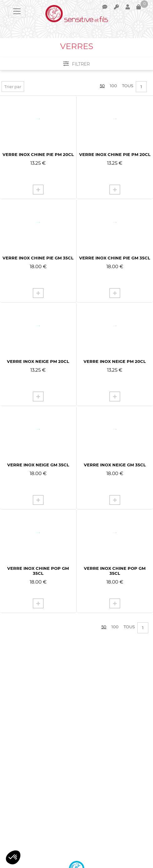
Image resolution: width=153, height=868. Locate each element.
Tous (128, 86)
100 (113, 86)
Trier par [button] (13, 87)
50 (102, 86)
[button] (13, 857)
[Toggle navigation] (17, 11)
